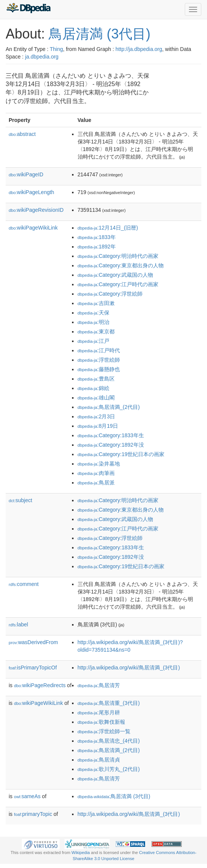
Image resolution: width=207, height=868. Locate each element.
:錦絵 (94, 388)
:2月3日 (97, 416)
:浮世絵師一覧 (104, 731)
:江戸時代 (99, 350)
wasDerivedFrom (33, 642)
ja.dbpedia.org (42, 57)
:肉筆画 (96, 473)
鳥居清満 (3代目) (100, 34)
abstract (22, 134)
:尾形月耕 (99, 712)
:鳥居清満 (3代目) (114, 796)
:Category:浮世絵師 (110, 294)
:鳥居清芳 (99, 685)
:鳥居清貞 (99, 760)
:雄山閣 (96, 398)
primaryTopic (33, 814)
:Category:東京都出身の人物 (121, 265)
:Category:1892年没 (111, 445)
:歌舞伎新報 (101, 722)
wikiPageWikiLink (33, 228)
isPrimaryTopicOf (33, 668)
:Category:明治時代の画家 (118, 256)
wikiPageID (26, 174)
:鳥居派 (96, 483)
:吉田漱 (96, 303)
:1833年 (97, 237)
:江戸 (94, 341)
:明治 (94, 322)
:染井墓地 (99, 464)
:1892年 (97, 247)
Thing (56, 49)
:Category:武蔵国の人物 (116, 275)
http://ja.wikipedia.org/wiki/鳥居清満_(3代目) (129, 668)
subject (20, 500)
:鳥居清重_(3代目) (109, 703)
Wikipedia (81, 853)
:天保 (94, 313)
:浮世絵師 (99, 360)
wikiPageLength (31, 192)
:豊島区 (96, 379)
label (18, 624)
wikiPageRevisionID (36, 210)
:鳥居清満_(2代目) (109, 407)
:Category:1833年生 (111, 435)
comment (24, 584)
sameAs (27, 796)
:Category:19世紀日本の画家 (121, 454)
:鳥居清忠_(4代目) (109, 741)
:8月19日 (98, 426)
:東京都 (96, 331)
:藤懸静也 (99, 369)
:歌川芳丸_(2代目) (109, 769)
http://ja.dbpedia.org (139, 49)
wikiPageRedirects (40, 685)
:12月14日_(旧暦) (108, 228)
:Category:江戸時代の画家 (118, 284)
